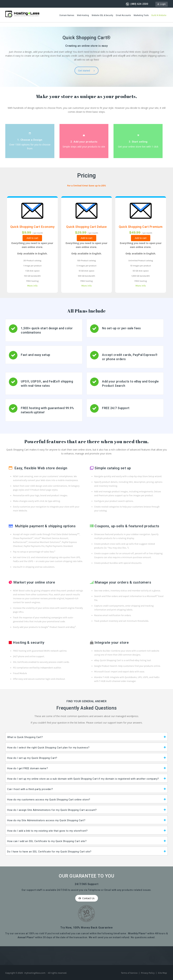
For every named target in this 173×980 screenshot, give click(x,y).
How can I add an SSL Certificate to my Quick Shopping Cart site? (47, 841)
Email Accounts (123, 15)
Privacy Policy (148, 973)
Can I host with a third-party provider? (30, 789)
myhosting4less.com (35, 973)
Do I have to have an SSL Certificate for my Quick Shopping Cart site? (49, 852)
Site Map (162, 973)
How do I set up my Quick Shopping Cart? (32, 758)
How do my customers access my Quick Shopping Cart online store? (49, 800)
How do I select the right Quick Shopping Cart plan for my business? (48, 748)
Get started (86, 71)
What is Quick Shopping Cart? (25, 737)
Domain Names (67, 15)
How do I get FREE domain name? (28, 768)
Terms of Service (130, 973)
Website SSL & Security (102, 15)
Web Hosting (83, 15)
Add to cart (32, 238)
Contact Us (87, 898)
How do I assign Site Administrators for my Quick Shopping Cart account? (52, 810)
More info (32, 286)
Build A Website (159, 15)
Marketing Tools (141, 15)
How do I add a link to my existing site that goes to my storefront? (47, 831)
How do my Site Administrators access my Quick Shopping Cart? (46, 820)
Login (162, 4)
